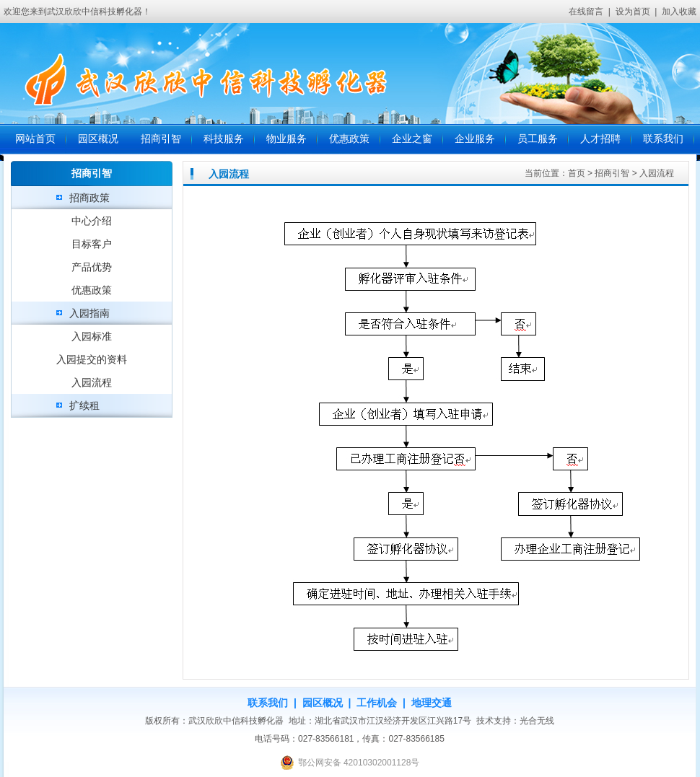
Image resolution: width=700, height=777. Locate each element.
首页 (577, 173)
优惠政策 (349, 139)
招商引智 (161, 139)
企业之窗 (412, 139)
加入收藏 (679, 12)
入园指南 (89, 313)
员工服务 (538, 139)
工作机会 (377, 703)
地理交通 (432, 703)
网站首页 (35, 139)
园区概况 (98, 139)
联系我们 (663, 139)
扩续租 (84, 405)
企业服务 (475, 139)
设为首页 (633, 12)
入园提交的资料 (92, 359)
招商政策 (89, 198)
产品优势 (92, 267)
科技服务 (224, 139)
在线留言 (586, 12)
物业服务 (286, 139)
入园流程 (92, 382)
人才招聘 (600, 139)
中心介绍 (92, 221)
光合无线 (537, 721)
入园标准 (92, 336)
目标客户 (92, 244)
